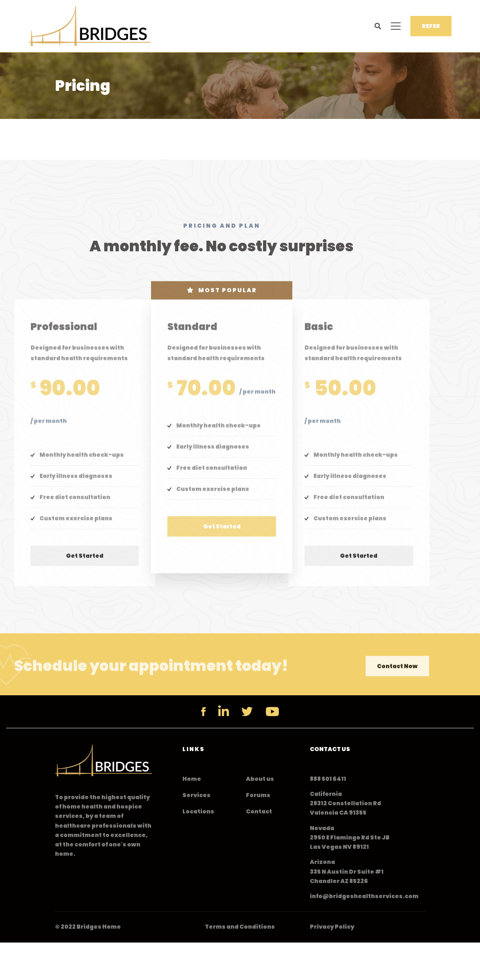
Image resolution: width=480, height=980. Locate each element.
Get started (85, 562)
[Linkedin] (224, 712)
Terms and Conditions (240, 927)
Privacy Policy (332, 927)
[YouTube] (272, 712)
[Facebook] (203, 712)
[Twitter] (247, 712)
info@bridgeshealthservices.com (364, 896)
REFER (431, 26)
